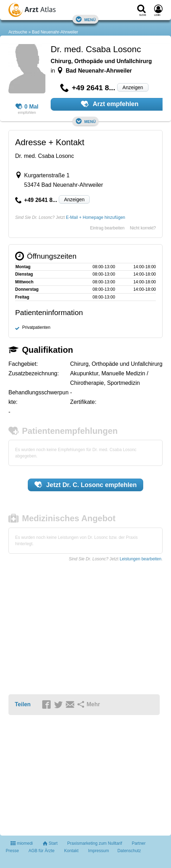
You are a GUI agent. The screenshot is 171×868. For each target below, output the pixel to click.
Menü (85, 19)
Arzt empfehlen (110, 104)
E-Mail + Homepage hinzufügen (95, 217)
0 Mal (27, 107)
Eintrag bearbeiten (107, 228)
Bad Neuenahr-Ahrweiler (55, 32)
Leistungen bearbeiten (141, 559)
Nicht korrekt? (143, 228)
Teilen (23, 704)
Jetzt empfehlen (86, 485)
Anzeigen (133, 87)
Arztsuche (18, 32)
